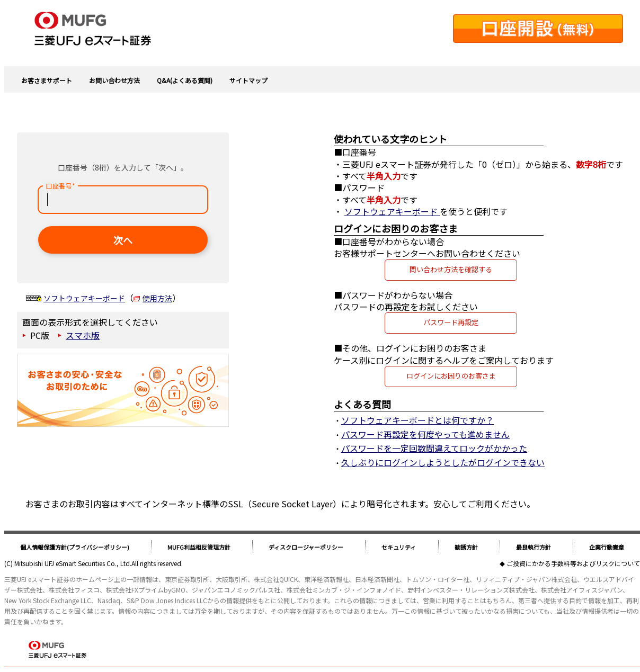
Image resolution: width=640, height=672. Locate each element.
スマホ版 (83, 335)
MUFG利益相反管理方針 (199, 547)
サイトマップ (248, 80)
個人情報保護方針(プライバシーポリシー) (75, 547)
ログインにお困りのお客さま (451, 376)
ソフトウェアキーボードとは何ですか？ (417, 420)
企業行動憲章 (607, 547)
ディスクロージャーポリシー (306, 547)
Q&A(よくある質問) (185, 80)
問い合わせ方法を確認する (451, 269)
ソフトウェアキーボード (84, 298)
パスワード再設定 (451, 322)
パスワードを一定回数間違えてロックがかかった (434, 448)
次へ (123, 240)
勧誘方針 (466, 547)
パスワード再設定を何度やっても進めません (425, 434)
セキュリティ (399, 547)
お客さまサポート (47, 80)
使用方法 (157, 298)
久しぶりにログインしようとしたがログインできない (443, 462)
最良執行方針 (534, 547)
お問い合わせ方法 (114, 80)
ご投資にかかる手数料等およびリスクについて (573, 563)
